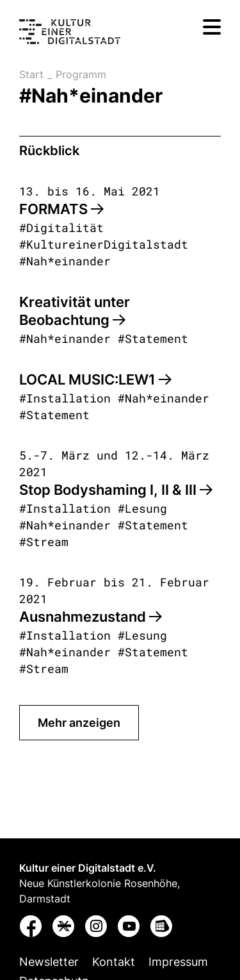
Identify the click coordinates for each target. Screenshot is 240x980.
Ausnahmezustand (91, 617)
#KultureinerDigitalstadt (104, 244)
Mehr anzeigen (79, 723)
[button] (31, 929)
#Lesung (142, 508)
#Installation (65, 398)
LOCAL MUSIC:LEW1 (95, 379)
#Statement (153, 338)
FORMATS (61, 209)
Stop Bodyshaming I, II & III (116, 490)
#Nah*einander (65, 261)
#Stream (44, 542)
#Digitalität (61, 228)
